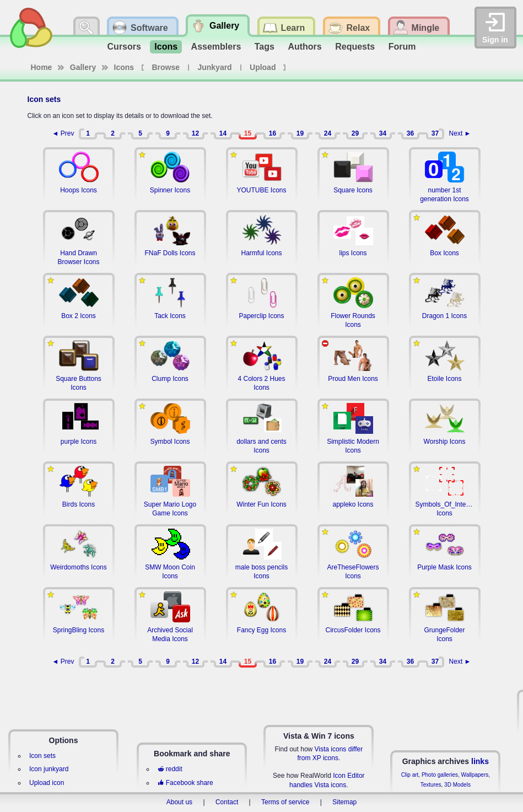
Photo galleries (440, 775)
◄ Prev (63, 133)
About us (179, 802)
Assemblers (216, 47)
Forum (402, 47)
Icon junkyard (49, 769)
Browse (166, 67)
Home (42, 67)
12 (195, 133)
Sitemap (344, 802)
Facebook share (185, 783)
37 (435, 133)
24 (328, 133)
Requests (355, 47)
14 (223, 133)
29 (355, 133)
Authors (304, 47)
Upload (263, 67)
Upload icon (47, 783)
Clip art (410, 775)
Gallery (83, 67)
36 (410, 133)
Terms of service (285, 802)
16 (273, 133)
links (480, 761)
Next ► (460, 133)
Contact (227, 802)
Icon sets (42, 756)
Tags (265, 47)
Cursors (124, 47)
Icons (166, 47)
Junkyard (214, 67)
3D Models (457, 785)
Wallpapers (475, 775)
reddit (170, 769)
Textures (431, 785)
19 (300, 133)
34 (383, 133)
